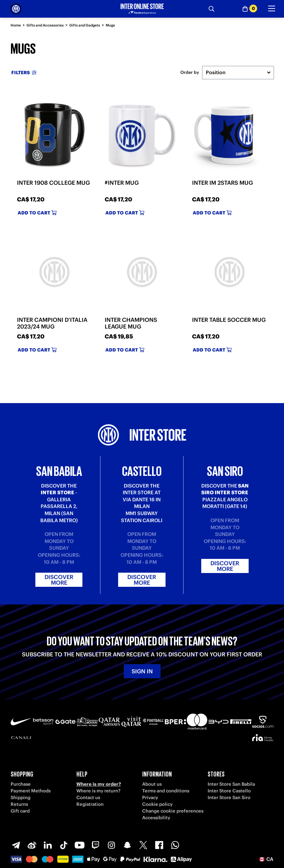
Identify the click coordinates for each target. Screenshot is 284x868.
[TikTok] (64, 845)
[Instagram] (111, 845)
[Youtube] (80, 845)
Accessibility (156, 818)
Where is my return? (98, 791)
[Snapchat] (127, 845)
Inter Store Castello (229, 791)
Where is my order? (99, 784)
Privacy (150, 798)
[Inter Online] (16, 9)
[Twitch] (95, 845)
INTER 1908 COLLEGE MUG (53, 183)
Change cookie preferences (173, 811)
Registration (90, 804)
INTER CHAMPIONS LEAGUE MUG (131, 323)
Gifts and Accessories (45, 25)
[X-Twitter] (143, 845)
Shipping (21, 798)
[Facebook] (159, 845)
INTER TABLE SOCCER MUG (229, 320)
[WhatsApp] (175, 845)
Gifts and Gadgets (85, 25)
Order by (190, 72)
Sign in (142, 671)
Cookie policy (157, 804)
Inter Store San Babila (231, 784)
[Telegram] (16, 845)
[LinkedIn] (48, 845)
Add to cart (37, 213)
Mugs (110, 25)
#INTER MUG (122, 183)
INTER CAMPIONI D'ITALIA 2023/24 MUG (52, 323)
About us (152, 784)
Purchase (21, 784)
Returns (19, 804)
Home (16, 25)
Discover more (59, 580)
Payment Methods (31, 791)
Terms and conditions (166, 791)
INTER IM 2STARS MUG (222, 183)
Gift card (20, 811)
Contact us (88, 798)
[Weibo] (32, 845)
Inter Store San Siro (229, 798)
